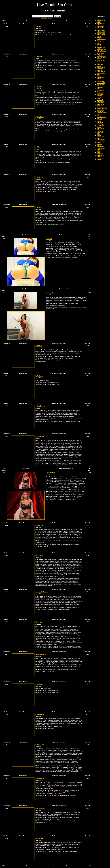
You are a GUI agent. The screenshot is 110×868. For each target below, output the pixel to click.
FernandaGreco (51, 293)
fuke (98, 130)
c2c (98, 43)
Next (90, 21)
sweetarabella (101, 141)
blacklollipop (101, 124)
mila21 (99, 135)
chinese (99, 36)
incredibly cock (102, 125)
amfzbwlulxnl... (101, 30)
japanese (100, 37)
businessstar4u (102, 20)
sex (98, 80)
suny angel (100, 155)
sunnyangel (100, 147)
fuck (98, 40)
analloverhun (101, 104)
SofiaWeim (39, 376)
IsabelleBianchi (41, 654)
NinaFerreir (39, 684)
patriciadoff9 (101, 32)
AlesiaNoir (39, 87)
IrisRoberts (39, 556)
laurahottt (100, 123)
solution (99, 96)
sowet (99, 152)
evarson (99, 144)
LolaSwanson (50, 473)
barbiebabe (100, 137)
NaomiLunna (40, 745)
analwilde (100, 69)
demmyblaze (101, 101)
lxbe (98, 74)
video (98, 114)
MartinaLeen (40, 838)
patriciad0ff (100, 77)
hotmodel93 (100, 84)
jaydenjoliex (100, 110)
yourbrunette (101, 73)
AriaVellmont (40, 436)
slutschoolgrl (101, 140)
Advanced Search (47, 18)
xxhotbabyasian (102, 113)
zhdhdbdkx (100, 46)
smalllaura (100, 70)
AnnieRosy (39, 57)
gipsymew (100, 50)
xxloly (99, 22)
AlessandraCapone (42, 592)
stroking (99, 120)
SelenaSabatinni (41, 406)
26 (97, 62)
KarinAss (49, 239)
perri (98, 157)
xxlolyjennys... (101, 49)
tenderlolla (100, 100)
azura (98, 63)
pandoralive (100, 26)
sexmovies (100, 132)
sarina (99, 97)
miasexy (99, 106)
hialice (99, 42)
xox (98, 115)
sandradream (101, 81)
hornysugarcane (102, 108)
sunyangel (100, 64)
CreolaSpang (40, 714)
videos (99, 79)
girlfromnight (101, 60)
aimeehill (100, 118)
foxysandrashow (102, 57)
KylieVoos (39, 207)
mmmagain (100, 128)
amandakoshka (101, 107)
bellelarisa (100, 87)
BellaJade (39, 346)
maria (98, 138)
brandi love (100, 158)
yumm (99, 76)
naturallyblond (101, 52)
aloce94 (99, 159)
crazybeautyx (101, 71)
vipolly (99, 142)
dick (98, 86)
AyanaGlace (40, 117)
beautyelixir (100, 90)
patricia (99, 45)
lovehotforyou (101, 56)
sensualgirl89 (101, 148)
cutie (98, 151)
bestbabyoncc (101, 39)
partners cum (101, 67)
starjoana (100, 131)
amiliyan (99, 149)
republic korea (101, 117)
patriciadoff (100, 23)
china (98, 25)
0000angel (100, 154)
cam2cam (100, 28)
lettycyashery (101, 35)
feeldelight (100, 93)
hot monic (100, 111)
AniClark (38, 147)
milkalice (99, 54)
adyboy (99, 127)
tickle (98, 134)
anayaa (99, 66)
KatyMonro (39, 26)
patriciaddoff (101, 47)
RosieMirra (39, 177)
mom (98, 89)
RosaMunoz (39, 525)
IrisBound (39, 622)
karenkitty (100, 94)
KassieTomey (40, 778)
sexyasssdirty (101, 33)
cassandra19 (101, 83)
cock (98, 19)
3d (98, 91)
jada (98, 145)
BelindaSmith (40, 808)
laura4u (99, 59)
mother (99, 121)
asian (98, 98)
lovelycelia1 (100, 53)
